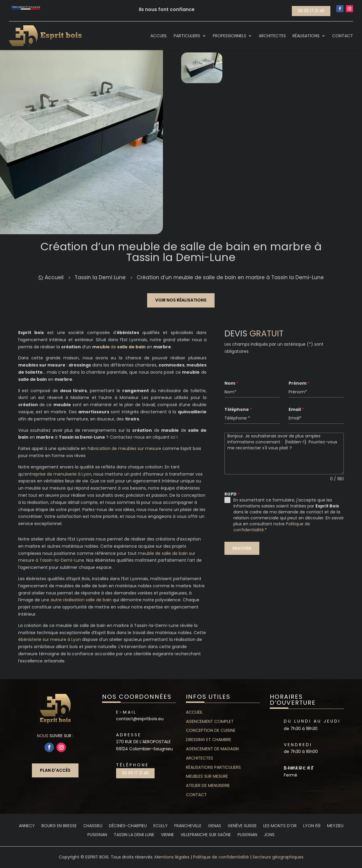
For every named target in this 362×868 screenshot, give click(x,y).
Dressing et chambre (209, 740)
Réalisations (306, 36)
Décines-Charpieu (128, 826)
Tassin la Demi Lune (134, 835)
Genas (215, 826)
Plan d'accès (55, 770)
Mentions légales (172, 857)
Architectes (272, 36)
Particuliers (187, 36)
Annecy (27, 826)
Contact (343, 36)
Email (296, 409)
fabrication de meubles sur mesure (124, 448)
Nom (231, 383)
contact (196, 795)
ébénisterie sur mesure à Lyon (50, 639)
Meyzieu (335, 826)
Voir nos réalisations (181, 300)
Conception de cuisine (211, 730)
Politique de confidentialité (221, 857)
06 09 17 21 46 (311, 11)
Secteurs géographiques (278, 857)
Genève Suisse (242, 826)
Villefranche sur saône (206, 835)
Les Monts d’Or (280, 826)
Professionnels (229, 36)
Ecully (161, 826)
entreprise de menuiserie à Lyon (58, 474)
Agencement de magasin (212, 749)
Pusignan (97, 835)
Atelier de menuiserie (208, 785)
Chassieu (93, 826)
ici (173, 437)
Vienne (167, 835)
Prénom (299, 383)
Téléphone (238, 409)
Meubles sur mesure (207, 776)
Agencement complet (210, 721)
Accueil (159, 36)
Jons (269, 835)
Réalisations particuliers (213, 767)
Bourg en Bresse (59, 826)
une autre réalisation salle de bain (76, 600)
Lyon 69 (312, 826)
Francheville (188, 826)
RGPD (232, 494)
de (119, 347)
